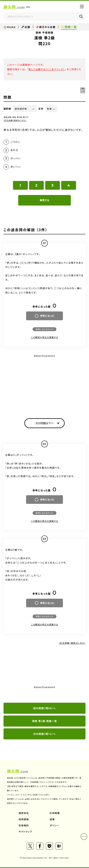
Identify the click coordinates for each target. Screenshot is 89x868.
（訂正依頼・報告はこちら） (15, 120)
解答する (44, 200)
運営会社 (24, 813)
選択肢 (7, 109)
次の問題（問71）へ (45, 734)
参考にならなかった (44, 329)
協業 (52, 819)
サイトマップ (25, 832)
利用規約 (24, 825)
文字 (41, 109)
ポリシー (54, 825)
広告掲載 (55, 813)
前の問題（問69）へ (45, 708)
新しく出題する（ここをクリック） (47, 69)
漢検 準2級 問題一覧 (44, 721)
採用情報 (24, 819)
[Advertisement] (44, 383)
